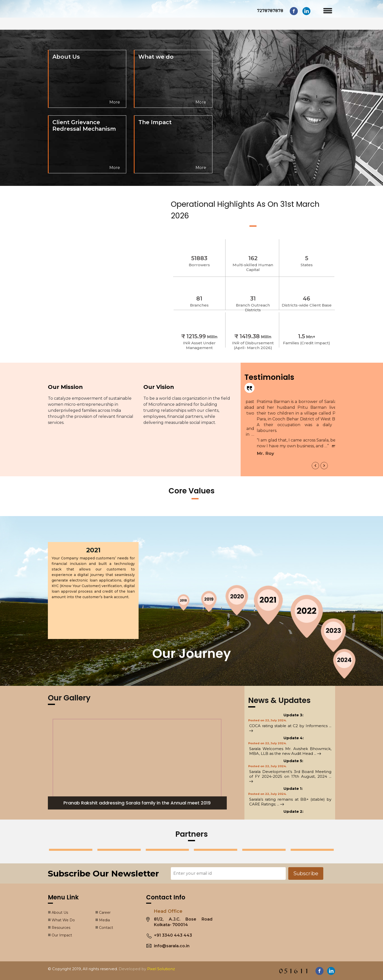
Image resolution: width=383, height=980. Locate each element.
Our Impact (62, 935)
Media (104, 920)
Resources (61, 928)
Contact (106, 928)
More (115, 102)
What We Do (63, 920)
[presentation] (315, 466)
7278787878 (270, 11)
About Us (60, 913)
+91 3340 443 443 (173, 935)
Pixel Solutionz (161, 969)
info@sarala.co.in (172, 946)
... (317, 753)
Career (105, 913)
